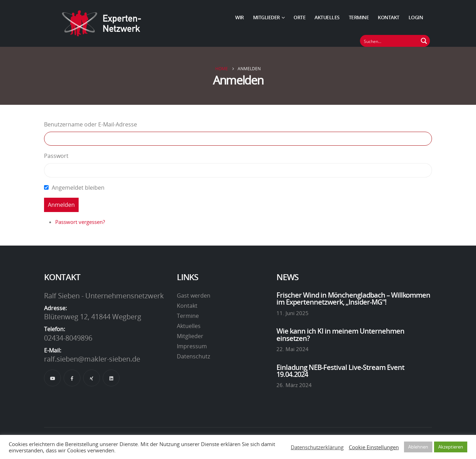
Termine (359, 17)
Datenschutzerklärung (317, 447)
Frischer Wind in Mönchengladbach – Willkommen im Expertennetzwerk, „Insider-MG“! (353, 298)
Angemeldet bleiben (78, 188)
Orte (300, 17)
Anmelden (61, 205)
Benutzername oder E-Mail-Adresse (91, 124)
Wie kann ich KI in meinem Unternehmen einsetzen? (340, 334)
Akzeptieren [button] (451, 447)
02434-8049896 (68, 338)
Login (416, 17)
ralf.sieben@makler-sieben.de (92, 359)
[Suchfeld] (389, 41)
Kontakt (389, 17)
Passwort (56, 156)
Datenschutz (193, 356)
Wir (240, 17)
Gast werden (194, 296)
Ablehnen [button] (418, 447)
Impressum (192, 346)
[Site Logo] (102, 23)
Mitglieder (266, 17)
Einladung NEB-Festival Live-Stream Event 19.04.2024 (340, 371)
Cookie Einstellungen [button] (374, 447)
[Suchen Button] (424, 41)
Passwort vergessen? (80, 222)
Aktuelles (327, 17)
